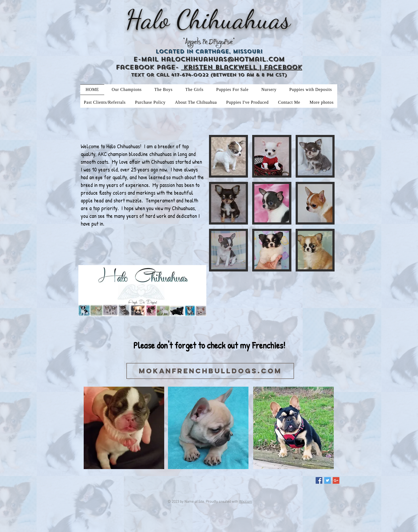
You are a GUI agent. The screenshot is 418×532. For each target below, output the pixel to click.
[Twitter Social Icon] (327, 480)
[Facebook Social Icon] (319, 480)
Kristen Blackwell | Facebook (242, 67)
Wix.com (246, 502)
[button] (228, 156)
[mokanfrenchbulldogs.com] (210, 371)
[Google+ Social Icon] (336, 480)
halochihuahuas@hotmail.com (223, 59)
